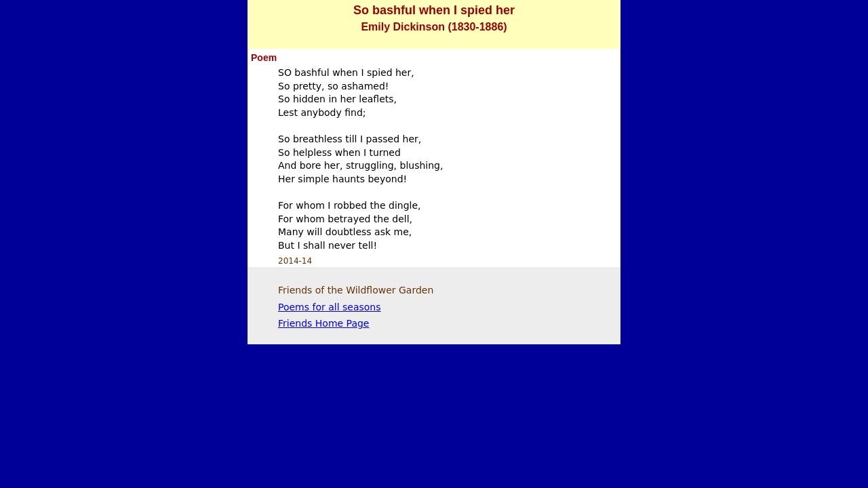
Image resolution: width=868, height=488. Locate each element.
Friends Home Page (323, 323)
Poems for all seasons (330, 307)
